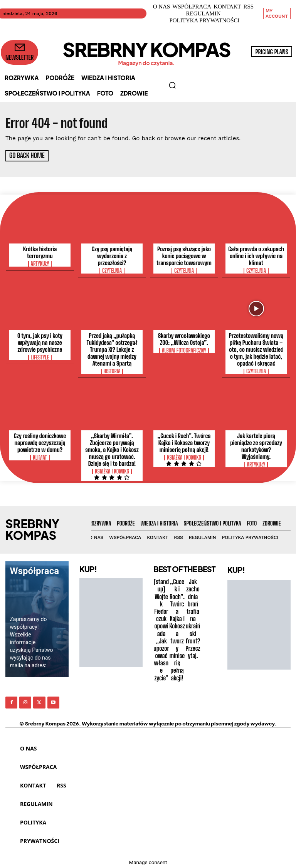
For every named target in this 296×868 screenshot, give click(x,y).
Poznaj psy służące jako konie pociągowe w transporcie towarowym (184, 255)
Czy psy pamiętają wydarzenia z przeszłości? (112, 255)
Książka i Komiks (112, 471)
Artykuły (40, 264)
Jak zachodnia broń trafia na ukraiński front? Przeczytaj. (193, 618)
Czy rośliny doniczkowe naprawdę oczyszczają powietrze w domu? (40, 442)
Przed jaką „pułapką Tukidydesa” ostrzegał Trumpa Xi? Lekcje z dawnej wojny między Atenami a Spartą (112, 349)
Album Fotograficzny (184, 350)
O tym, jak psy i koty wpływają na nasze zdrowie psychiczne (40, 342)
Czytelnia (112, 270)
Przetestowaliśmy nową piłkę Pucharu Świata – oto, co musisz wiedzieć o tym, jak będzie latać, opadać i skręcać (256, 349)
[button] (172, 85)
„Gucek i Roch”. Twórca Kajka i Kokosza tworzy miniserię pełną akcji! (184, 442)
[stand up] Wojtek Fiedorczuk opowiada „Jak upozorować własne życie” (161, 629)
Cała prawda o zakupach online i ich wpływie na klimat (256, 255)
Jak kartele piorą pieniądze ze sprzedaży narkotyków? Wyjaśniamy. (256, 446)
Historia (112, 371)
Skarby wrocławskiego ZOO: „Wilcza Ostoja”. (184, 339)
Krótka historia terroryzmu (40, 252)
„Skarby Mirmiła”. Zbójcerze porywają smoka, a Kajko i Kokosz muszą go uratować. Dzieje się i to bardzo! (112, 449)
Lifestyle (40, 357)
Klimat (40, 457)
